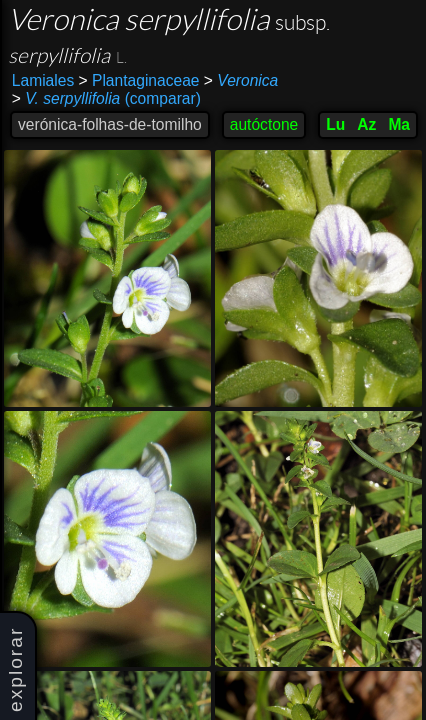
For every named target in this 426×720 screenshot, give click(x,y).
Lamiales (43, 80)
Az (366, 124)
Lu (335, 124)
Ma (399, 124)
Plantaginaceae (139, 80)
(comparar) (106, 99)
